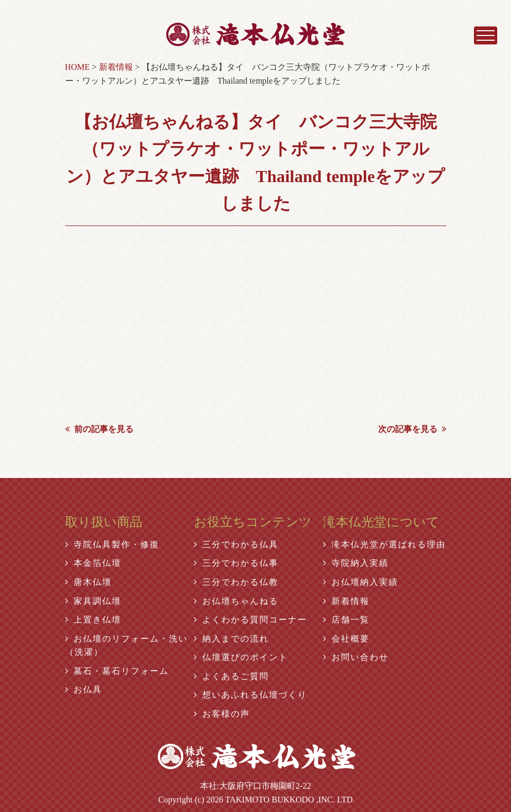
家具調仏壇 (93, 601)
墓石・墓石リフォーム (117, 671)
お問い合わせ (356, 657)
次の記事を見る (412, 429)
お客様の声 (222, 714)
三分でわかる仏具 (236, 544)
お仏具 (84, 689)
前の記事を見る (99, 429)
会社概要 (346, 639)
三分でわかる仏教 (236, 582)
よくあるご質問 (231, 676)
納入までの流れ (231, 639)
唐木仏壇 (88, 582)
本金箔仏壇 (93, 563)
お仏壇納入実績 (361, 582)
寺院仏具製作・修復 (112, 544)
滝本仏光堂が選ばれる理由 (384, 544)
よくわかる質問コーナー (250, 620)
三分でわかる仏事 (236, 563)
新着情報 (346, 601)
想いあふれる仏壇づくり (250, 695)
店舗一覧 (346, 620)
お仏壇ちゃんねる (236, 601)
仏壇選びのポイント (241, 657)
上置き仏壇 (93, 620)
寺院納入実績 (356, 563)
